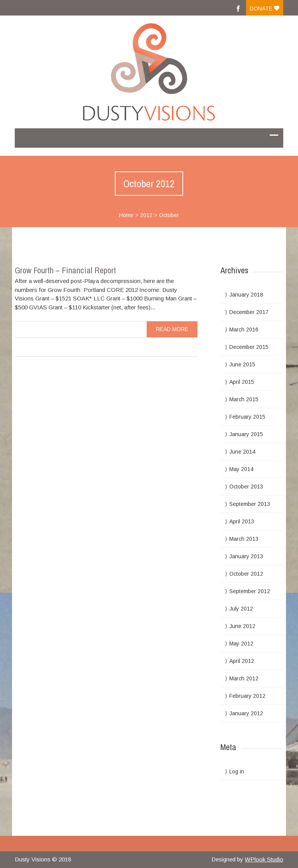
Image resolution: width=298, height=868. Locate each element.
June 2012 (242, 626)
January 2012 (246, 713)
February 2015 (247, 417)
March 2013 (244, 539)
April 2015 (242, 382)
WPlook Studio (264, 859)
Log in (237, 771)
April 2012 (242, 661)
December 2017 (249, 312)
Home (126, 215)
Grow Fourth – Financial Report (65, 270)
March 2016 (244, 330)
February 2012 (247, 696)
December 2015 (249, 347)
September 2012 (250, 591)
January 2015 (246, 434)
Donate (265, 9)
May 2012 (241, 644)
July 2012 (241, 609)
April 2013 (242, 521)
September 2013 (250, 504)
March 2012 (244, 678)
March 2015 (244, 399)
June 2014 (242, 452)
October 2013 (246, 487)
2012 (146, 215)
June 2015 (242, 364)
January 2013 (246, 556)
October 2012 (246, 574)
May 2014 (241, 469)
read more (172, 329)
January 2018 (246, 295)
